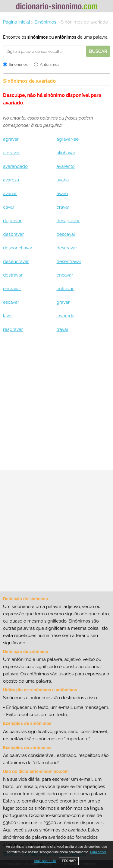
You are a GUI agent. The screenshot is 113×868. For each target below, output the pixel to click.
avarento (65, 166)
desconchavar (18, 248)
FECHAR (69, 861)
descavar (66, 234)
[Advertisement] (56, 404)
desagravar (68, 221)
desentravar (69, 261)
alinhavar (66, 153)
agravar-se (67, 139)
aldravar (11, 153)
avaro (62, 194)
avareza (11, 180)
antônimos (66, 37)
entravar (65, 289)
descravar (67, 248)
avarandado (15, 166)
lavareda (65, 316)
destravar (13, 275)
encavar (65, 275)
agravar (11, 139)
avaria (63, 180)
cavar (9, 207)
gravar (63, 302)
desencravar (16, 261)
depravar (12, 221)
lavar (8, 316)
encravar (12, 289)
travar (62, 329)
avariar (10, 194)
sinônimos (37, 37)
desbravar (13, 234)
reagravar (13, 329)
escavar (11, 302)
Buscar (98, 51)
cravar (63, 207)
